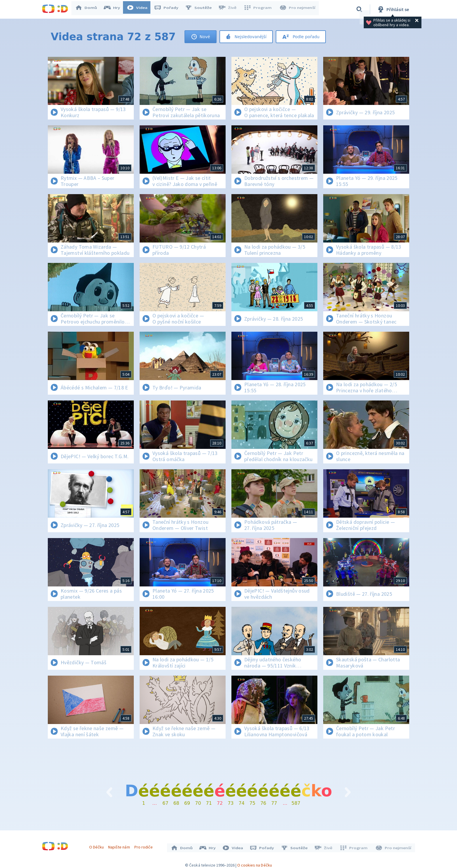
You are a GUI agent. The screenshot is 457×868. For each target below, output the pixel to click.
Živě (230, 9)
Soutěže (201, 9)
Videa (140, 9)
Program (259, 9)
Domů (89, 9)
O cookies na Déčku (255, 862)
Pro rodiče (145, 846)
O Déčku (98, 846)
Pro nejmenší (298, 9)
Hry (115, 9)
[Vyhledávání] (359, 9)
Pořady (169, 9)
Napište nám (120, 846)
